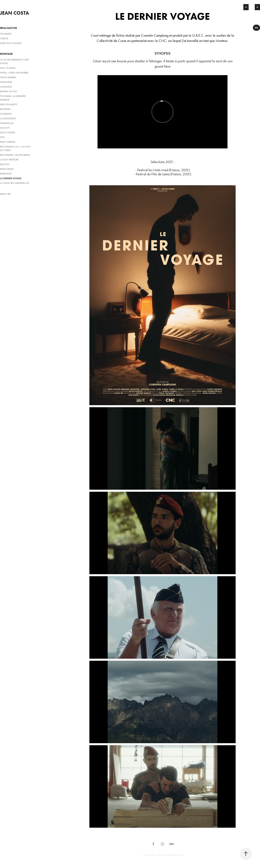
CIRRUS (4, 38)
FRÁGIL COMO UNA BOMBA (14, 73)
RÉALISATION (8, 28)
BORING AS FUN (8, 91)
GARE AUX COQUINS (11, 43)
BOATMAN (5, 109)
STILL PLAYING (8, 68)
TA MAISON (6, 114)
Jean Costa (15, 13)
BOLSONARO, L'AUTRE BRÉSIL (15, 155)
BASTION (5, 164)
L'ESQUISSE (6, 87)
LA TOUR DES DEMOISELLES (15, 183)
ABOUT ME (5, 194)
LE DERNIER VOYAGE (11, 178)
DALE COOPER (8, 133)
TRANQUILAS (7, 123)
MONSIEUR (6, 174)
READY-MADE (7, 169)
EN (256, 28)
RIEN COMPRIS (8, 142)
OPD (2, 137)
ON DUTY (5, 128)
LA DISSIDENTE (8, 119)
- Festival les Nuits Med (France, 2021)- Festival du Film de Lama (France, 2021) (162, 172)
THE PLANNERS (8, 77)
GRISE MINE (6, 82)
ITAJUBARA (6, 34)
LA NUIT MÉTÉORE (9, 160)
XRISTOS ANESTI (9, 104)
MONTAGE (6, 54)
